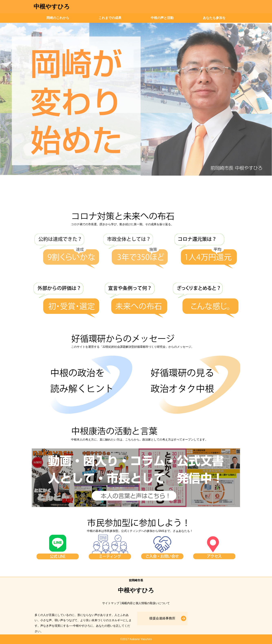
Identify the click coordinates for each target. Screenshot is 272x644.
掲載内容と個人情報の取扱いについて (146, 603)
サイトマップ (111, 603)
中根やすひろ (52, 7)
